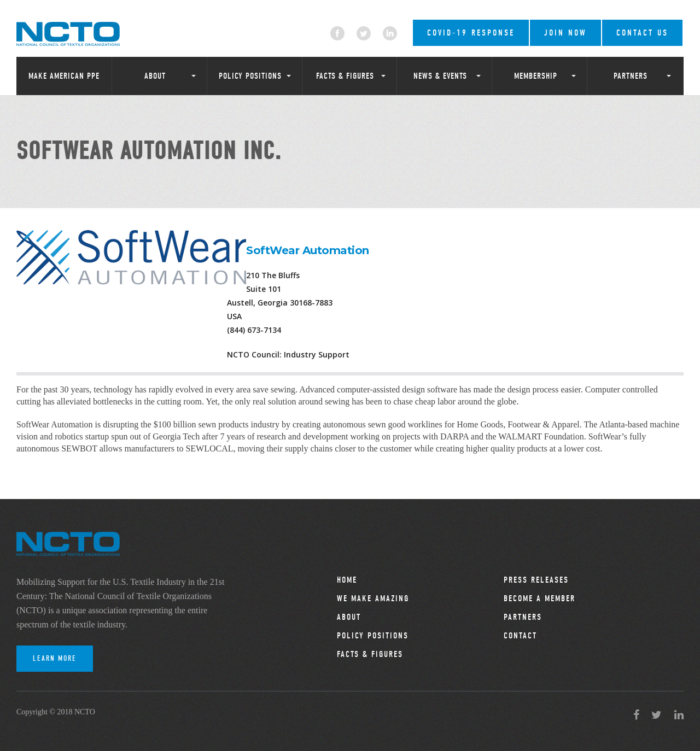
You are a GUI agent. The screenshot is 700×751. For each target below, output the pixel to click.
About (155, 76)
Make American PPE (64, 76)
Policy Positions (250, 76)
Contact (520, 636)
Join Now (565, 33)
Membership (536, 76)
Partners (631, 76)
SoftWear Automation (308, 250)
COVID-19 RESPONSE (471, 33)
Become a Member (539, 599)
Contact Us (642, 33)
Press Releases (536, 580)
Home (347, 580)
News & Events (440, 76)
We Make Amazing (373, 599)
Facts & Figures (345, 76)
